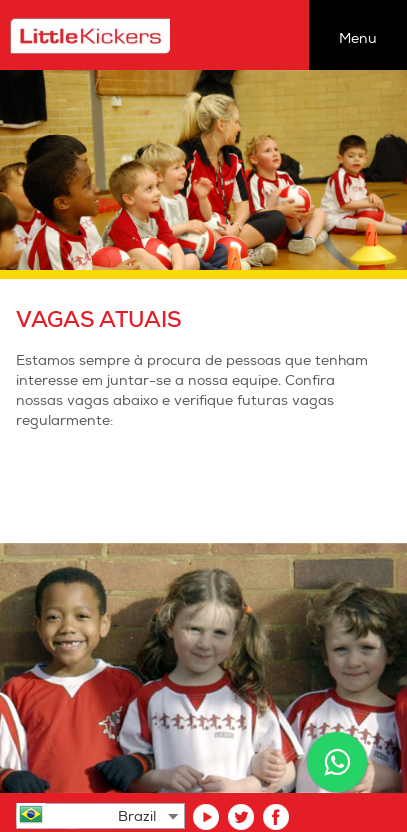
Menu (358, 38)
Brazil (137, 816)
